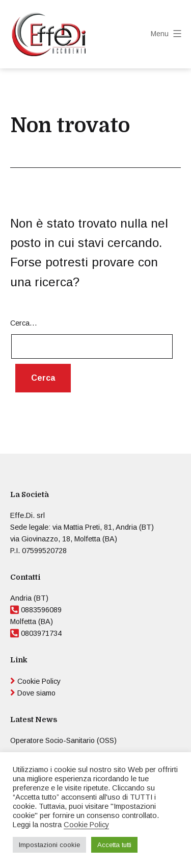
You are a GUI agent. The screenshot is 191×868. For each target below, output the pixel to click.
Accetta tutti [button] (114, 845)
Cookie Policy (39, 681)
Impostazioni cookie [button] (49, 845)
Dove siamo (36, 693)
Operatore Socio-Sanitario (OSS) (63, 740)
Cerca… (24, 323)
